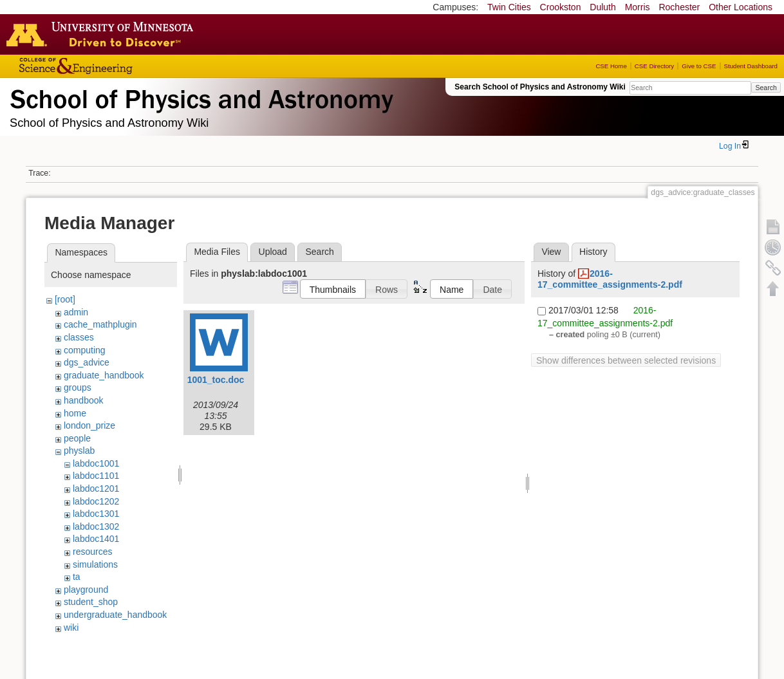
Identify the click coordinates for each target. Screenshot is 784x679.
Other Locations (741, 7)
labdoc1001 (96, 463)
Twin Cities (509, 7)
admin (76, 312)
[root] (65, 299)
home (75, 413)
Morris (638, 7)
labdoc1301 (96, 514)
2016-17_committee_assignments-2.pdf (610, 279)
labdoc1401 (96, 539)
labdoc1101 (96, 476)
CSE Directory (654, 66)
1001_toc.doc (216, 380)
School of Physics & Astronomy (200, 97)
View (551, 252)
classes (79, 337)
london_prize (89, 425)
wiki (71, 628)
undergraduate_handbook (115, 615)
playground (86, 590)
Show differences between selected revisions (626, 360)
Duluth (602, 7)
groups (78, 387)
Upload (273, 252)
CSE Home (611, 66)
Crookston (561, 7)
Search (766, 88)
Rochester (679, 7)
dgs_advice (87, 362)
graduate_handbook (104, 375)
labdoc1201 (96, 488)
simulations (95, 564)
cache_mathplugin (100, 324)
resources (92, 552)
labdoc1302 (96, 526)
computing (85, 350)
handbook (84, 400)
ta (77, 577)
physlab (79, 451)
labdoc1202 (96, 501)
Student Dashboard (751, 66)
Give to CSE (699, 66)
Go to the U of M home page (103, 34)
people (77, 438)
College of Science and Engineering (116, 66)
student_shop (91, 602)
